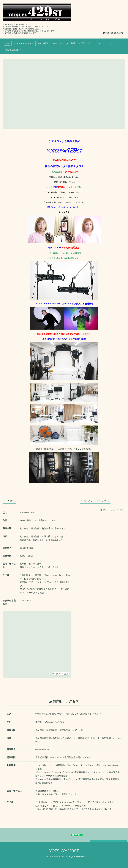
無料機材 (71, 43)
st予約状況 (85, 43)
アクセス (99, 43)
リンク (111, 43)
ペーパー (57, 43)
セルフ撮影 (43, 43)
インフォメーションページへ (112, 510)
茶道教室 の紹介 (13, 50)
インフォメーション (23, 43)
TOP (7, 43)
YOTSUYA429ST (64, 851)
